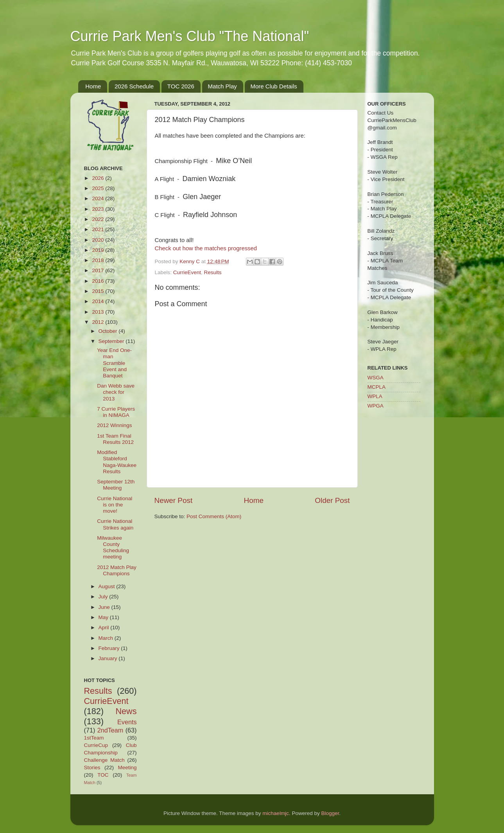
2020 (99, 240)
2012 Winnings (114, 425)
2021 (99, 229)
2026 (99, 178)
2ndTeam (110, 730)
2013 (99, 312)
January (109, 658)
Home (93, 86)
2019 (99, 250)
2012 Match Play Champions (117, 570)
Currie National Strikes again (115, 524)
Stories (92, 767)
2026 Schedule (134, 86)
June (105, 607)
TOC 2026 (181, 86)
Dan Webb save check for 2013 (116, 392)
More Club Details (274, 86)
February (110, 648)
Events (127, 722)
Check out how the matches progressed (206, 248)
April (105, 627)
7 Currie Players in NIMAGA (116, 412)
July (104, 597)
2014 (99, 301)
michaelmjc (276, 813)
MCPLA (377, 387)
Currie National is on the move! (115, 505)
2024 (99, 198)
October (109, 331)
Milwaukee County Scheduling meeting (113, 548)
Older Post (332, 500)
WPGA (376, 406)
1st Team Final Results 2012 (115, 439)
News (126, 711)
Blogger (330, 813)
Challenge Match (104, 760)
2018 (99, 260)
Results (213, 272)
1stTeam (94, 738)
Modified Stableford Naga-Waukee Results (117, 462)
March (107, 638)
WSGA (376, 378)
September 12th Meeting (116, 485)
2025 (99, 188)
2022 (99, 219)
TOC (103, 775)
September (112, 341)
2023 (99, 209)
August (108, 586)
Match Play (222, 86)
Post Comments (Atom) (214, 516)
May (104, 617)
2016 (99, 281)
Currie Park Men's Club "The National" (190, 36)
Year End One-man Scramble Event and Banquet (114, 363)
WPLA (375, 396)
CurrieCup (96, 745)
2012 (99, 322)
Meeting (127, 767)
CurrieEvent (187, 272)
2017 (99, 270)
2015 (99, 291)
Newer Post (174, 500)
